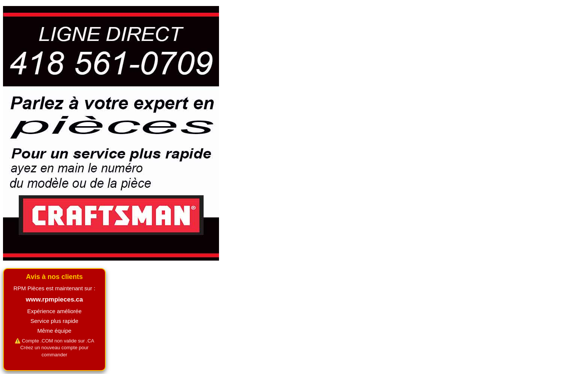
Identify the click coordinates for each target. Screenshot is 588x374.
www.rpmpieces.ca (54, 299)
